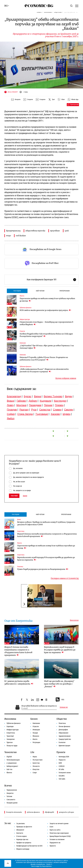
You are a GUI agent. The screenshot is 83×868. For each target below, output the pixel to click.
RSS (60, 700)
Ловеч (10, 405)
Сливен (57, 410)
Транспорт (10, 736)
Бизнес (34, 719)
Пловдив (12, 410)
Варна (38, 396)
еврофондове (49, 812)
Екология (62, 742)
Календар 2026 (64, 757)
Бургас (28, 396)
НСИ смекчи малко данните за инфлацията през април (45, 310)
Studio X (49, 864)
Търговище (42, 414)
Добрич (33, 401)
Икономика (10, 719)
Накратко (10, 793)
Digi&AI (9, 757)
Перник (48, 405)
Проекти (61, 752)
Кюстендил (60, 401)
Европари (10, 727)
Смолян (69, 410)
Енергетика (21, 531)
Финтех (22, 296)
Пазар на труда (12, 746)
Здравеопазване (65, 736)
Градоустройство (65, 739)
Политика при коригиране (59, 833)
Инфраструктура (25, 319)
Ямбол (11, 418)
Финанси (36, 736)
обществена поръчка (35, 231)
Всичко (8, 786)
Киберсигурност (12, 766)
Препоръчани (65, 291)
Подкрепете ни (55, 843)
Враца (10, 401)
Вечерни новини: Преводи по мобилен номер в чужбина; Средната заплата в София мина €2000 (46, 523)
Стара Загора (25, 414)
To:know (9, 796)
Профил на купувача (24, 843)
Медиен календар (23, 849)
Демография (63, 730)
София (11, 414)
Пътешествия (38, 760)
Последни (17, 291)
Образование (64, 733)
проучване (55, 231)
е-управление (12, 763)
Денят (19, 519)
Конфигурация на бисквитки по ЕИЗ (29, 846)
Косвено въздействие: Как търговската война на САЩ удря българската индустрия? (46, 335)
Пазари (35, 733)
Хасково (55, 414)
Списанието (11, 800)
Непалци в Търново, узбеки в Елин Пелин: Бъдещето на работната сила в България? (44, 359)
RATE (60, 763)
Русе (34, 410)
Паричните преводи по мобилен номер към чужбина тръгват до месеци (47, 300)
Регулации (36, 742)
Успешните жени (65, 773)
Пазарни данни (12, 803)
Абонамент (20, 830)
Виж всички (74, 620)
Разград (24, 410)
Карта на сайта (55, 830)
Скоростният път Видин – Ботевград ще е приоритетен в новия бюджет (46, 323)
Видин (69, 396)
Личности (36, 766)
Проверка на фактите (24, 827)
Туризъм (10, 742)
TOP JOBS (62, 779)
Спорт (35, 773)
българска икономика (14, 812)
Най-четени (40, 291)
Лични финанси (64, 727)
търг (8, 236)
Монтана (21, 405)
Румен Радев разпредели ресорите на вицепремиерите (43, 569)
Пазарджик (35, 405)
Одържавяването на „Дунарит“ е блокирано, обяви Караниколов (42, 604)
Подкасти (62, 760)
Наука (35, 757)
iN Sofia (61, 769)
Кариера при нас (22, 839)
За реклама (21, 824)
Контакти (20, 833)
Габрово (21, 401)
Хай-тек (9, 769)
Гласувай (14, 496)
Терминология (12, 790)
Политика (20, 567)
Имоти (35, 739)
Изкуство (36, 769)
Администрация (64, 746)
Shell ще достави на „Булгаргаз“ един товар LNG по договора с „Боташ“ (59, 684)
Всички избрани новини (66, 378)
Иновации (36, 730)
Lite (32, 752)
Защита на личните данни (59, 824)
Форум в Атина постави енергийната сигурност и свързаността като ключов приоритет (47, 535)
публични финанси (33, 812)
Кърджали (45, 401)
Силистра (45, 410)
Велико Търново (53, 396)
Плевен (59, 405)
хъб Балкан (21, 236)
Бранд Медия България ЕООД (60, 836)
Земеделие (11, 739)
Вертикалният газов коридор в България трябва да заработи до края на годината (46, 559)
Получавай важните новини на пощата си (39, 706)
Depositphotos (47, 866)
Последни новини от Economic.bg (65, 578)
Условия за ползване (57, 839)
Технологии (11, 752)
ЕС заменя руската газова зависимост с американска (19, 682)
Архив (25, 496)
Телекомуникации (13, 760)
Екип (51, 827)
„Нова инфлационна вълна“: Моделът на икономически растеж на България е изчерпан (44, 370)
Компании (23, 343)
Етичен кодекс (22, 836)
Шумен (67, 414)
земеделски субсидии (66, 812)
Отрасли (22, 331)
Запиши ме (64, 707)
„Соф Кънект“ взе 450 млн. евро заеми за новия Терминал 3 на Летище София (47, 347)
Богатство (36, 763)
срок (67, 231)
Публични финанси (25, 308)
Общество (62, 719)
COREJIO (62, 766)
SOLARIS (62, 776)
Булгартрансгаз (13, 231)
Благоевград (14, 396)
